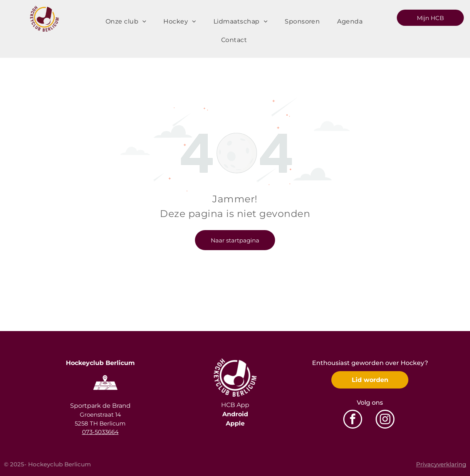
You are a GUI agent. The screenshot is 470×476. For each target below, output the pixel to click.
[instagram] (385, 420)
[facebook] (353, 420)
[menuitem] (129, 22)
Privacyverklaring (441, 464)
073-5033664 (100, 432)
